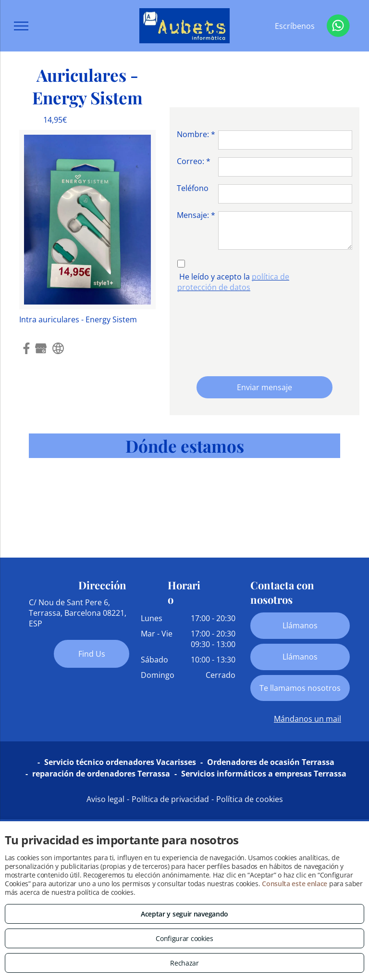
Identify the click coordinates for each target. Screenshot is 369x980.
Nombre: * (196, 134)
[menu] (21, 26)
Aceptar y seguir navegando (184, 914)
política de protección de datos (233, 282)
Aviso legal (105, 799)
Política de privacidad (170, 799)
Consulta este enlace (295, 884)
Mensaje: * (196, 215)
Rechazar (184, 963)
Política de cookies (250, 799)
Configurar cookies (184, 938)
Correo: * (194, 161)
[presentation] (216, 332)
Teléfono (193, 188)
